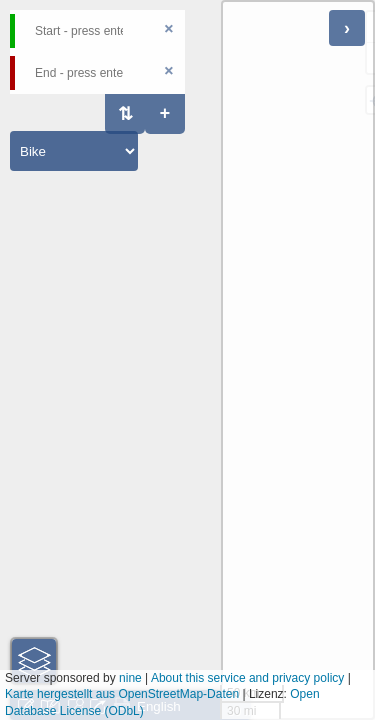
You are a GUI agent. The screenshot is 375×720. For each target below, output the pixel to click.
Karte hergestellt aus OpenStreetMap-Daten (122, 694)
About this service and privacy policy (247, 678)
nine (130, 678)
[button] (34, 661)
